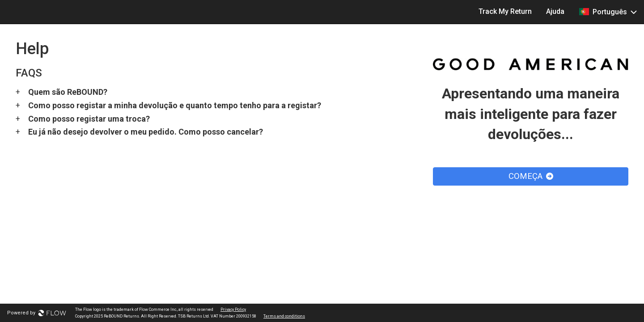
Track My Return (505, 11)
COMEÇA (531, 176)
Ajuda (555, 11)
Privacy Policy (233, 309)
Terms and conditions (284, 316)
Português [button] (608, 12)
